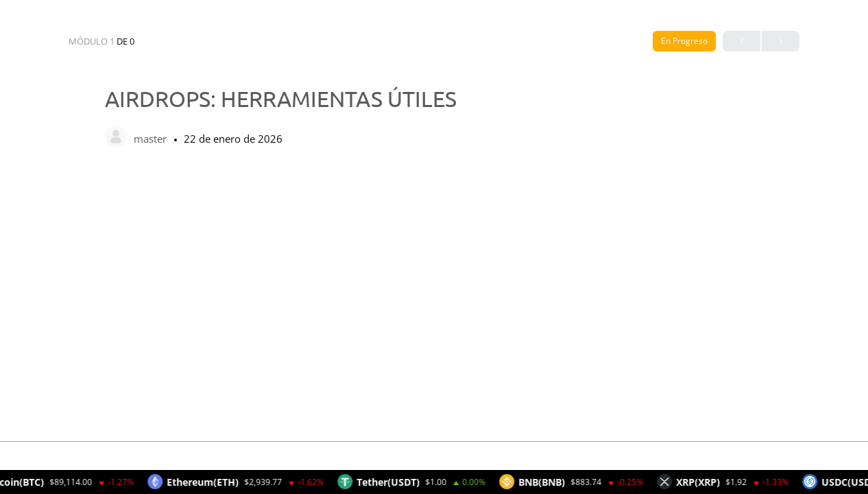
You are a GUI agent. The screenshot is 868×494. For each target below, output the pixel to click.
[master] (116, 138)
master (152, 139)
